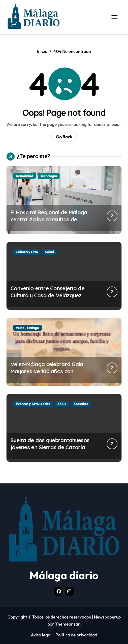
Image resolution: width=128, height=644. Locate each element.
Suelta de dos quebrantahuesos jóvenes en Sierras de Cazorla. (50, 444)
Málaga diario (64, 575)
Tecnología (49, 176)
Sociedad (81, 404)
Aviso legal (41, 635)
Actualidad (24, 176)
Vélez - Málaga (27, 328)
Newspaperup (107, 617)
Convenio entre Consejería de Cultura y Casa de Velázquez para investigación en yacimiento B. (52, 299)
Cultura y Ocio (27, 252)
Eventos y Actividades (33, 404)
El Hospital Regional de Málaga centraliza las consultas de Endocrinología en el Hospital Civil (52, 219)
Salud (50, 252)
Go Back (64, 137)
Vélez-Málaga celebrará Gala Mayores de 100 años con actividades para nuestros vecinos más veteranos (47, 375)
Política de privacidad (76, 635)
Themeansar (67, 624)
